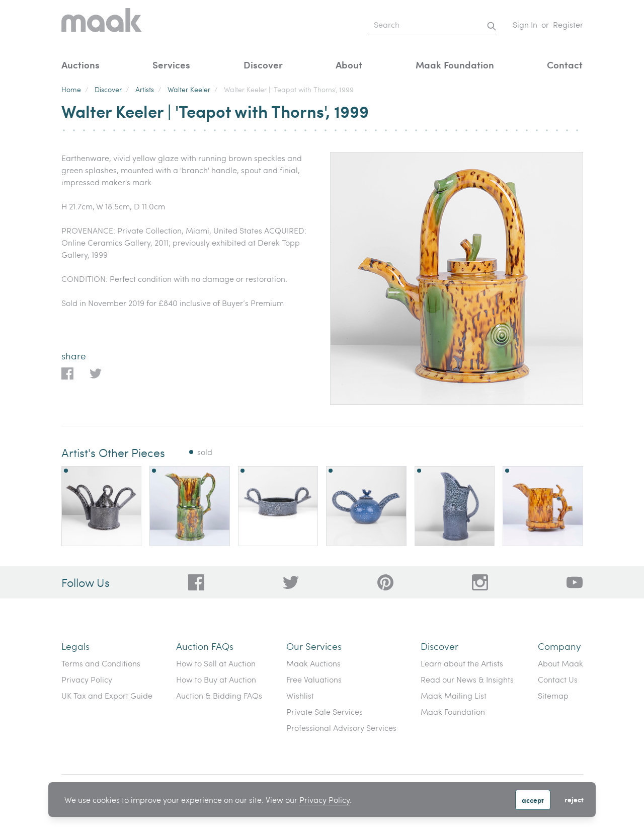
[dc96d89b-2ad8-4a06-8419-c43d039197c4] (196, 582)
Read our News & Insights (467, 679)
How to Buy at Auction (216, 679)
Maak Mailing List (454, 695)
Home (71, 89)
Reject (574, 799)
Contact (565, 65)
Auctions (80, 65)
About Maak (560, 663)
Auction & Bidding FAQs (219, 695)
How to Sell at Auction (216, 663)
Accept (533, 800)
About (349, 65)
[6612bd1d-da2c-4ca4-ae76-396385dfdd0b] (575, 582)
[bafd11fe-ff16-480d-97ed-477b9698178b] (385, 582)
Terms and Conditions (101, 663)
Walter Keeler (189, 89)
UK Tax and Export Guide (107, 695)
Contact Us (558, 679)
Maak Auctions (313, 663)
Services (171, 65)
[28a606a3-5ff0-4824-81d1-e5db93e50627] (480, 582)
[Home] (102, 25)
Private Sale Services (325, 711)
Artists (145, 89)
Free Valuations (314, 679)
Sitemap (553, 695)
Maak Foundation (455, 65)
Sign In (525, 24)
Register (568, 24)
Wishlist (300, 695)
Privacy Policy (325, 800)
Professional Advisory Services (341, 728)
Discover (263, 65)
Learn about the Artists (462, 663)
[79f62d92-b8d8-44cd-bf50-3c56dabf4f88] (291, 582)
